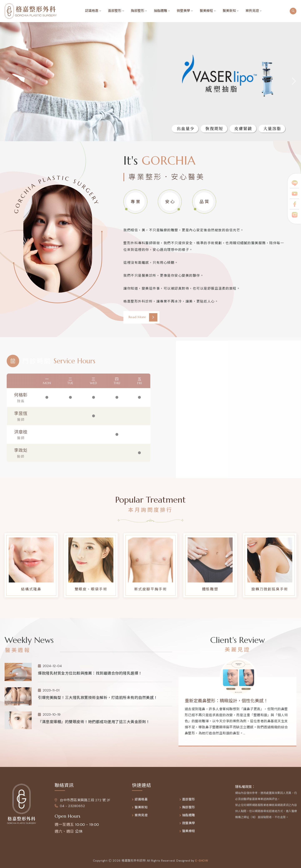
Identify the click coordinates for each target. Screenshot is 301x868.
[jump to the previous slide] (7, 82)
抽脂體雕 (161, 11)
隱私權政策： (245, 790)
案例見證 (252, 11)
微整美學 (183, 11)
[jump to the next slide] (294, 82)
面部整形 (115, 11)
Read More (143, 317)
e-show (202, 864)
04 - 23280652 (70, 809)
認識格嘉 (92, 11)
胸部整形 (138, 11)
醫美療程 (206, 11)
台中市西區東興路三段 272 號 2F (83, 803)
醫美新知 (229, 11)
